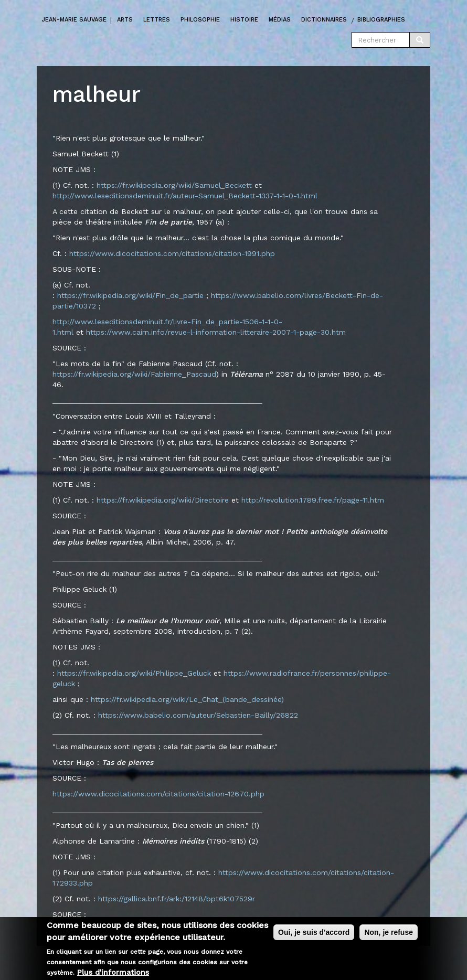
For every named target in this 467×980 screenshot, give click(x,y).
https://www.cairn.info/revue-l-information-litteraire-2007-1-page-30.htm (216, 332)
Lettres (157, 20)
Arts (125, 20)
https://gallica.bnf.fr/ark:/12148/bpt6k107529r (177, 899)
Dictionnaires (324, 20)
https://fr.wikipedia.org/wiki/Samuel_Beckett (174, 185)
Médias (280, 20)
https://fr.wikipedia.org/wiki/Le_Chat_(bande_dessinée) (187, 699)
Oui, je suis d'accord (314, 934)
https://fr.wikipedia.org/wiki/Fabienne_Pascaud (134, 374)
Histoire (244, 20)
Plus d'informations (113, 973)
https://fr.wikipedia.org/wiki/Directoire (163, 500)
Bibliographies (381, 20)
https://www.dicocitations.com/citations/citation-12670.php (158, 794)
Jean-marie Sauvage (74, 20)
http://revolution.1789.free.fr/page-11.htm (313, 500)
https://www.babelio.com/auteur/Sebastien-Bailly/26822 (198, 715)
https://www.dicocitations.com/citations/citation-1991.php (172, 253)
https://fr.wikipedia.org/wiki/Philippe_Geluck (134, 673)
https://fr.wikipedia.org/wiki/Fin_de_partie (130, 295)
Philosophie (200, 20)
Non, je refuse (389, 934)
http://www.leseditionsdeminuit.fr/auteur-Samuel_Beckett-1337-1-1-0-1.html (185, 196)
